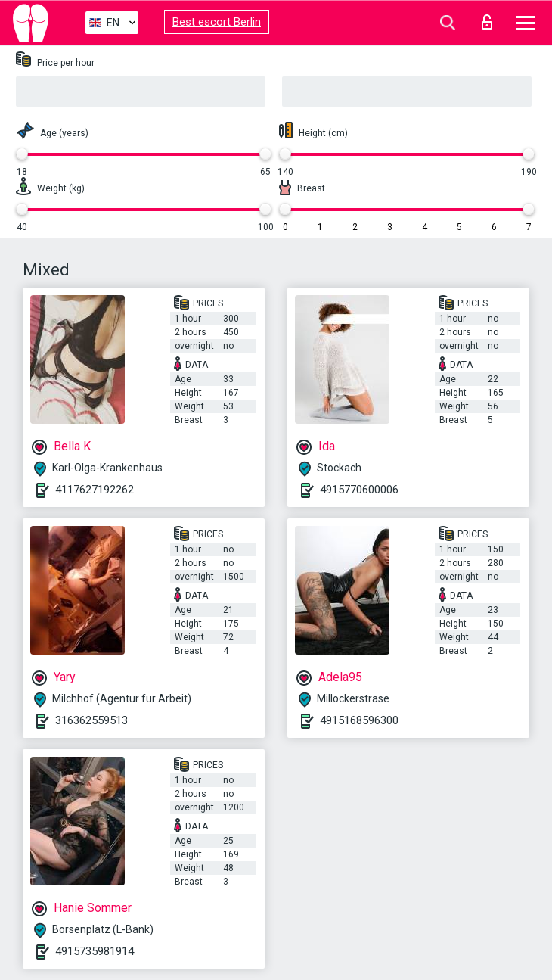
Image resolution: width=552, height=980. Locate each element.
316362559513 (91, 720)
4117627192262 (95, 490)
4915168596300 (359, 720)
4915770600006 (359, 490)
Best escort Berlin (217, 22)
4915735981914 (95, 951)
